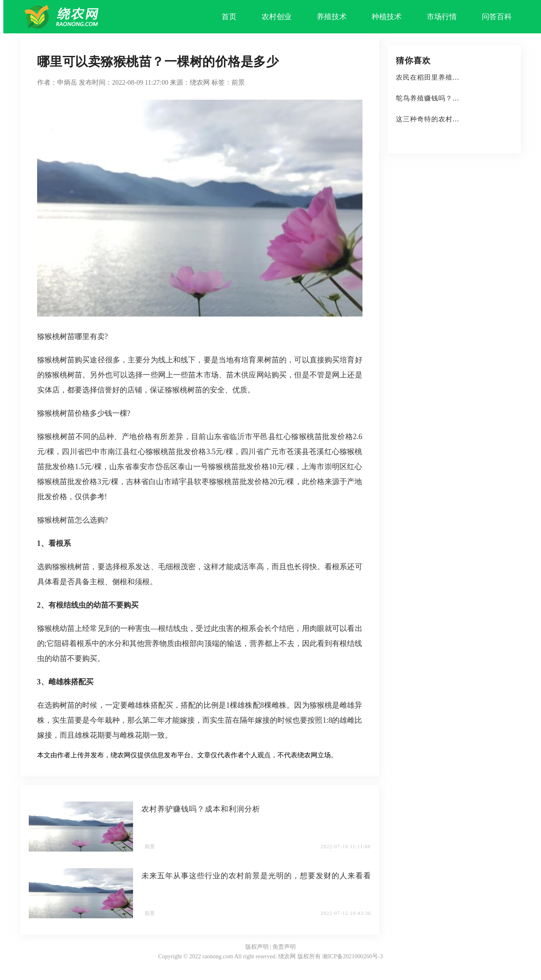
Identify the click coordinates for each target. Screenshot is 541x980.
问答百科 (497, 17)
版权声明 (257, 947)
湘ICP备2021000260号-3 (352, 956)
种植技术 (387, 17)
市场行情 (442, 17)
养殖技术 (332, 17)
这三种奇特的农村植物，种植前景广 (453, 119)
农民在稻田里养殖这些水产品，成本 (453, 77)
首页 (229, 17)
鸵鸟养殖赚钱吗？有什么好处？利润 (453, 98)
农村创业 (277, 17)
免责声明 (284, 947)
